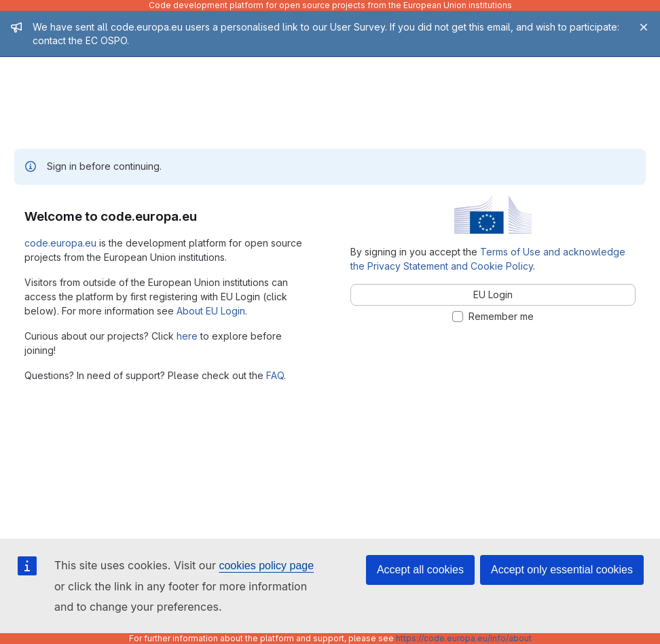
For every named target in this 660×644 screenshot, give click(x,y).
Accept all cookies (420, 570)
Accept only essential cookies (562, 570)
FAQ (275, 375)
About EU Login (211, 311)
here (187, 336)
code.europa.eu (60, 243)
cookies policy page (266, 566)
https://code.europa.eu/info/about (464, 638)
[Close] (644, 27)
